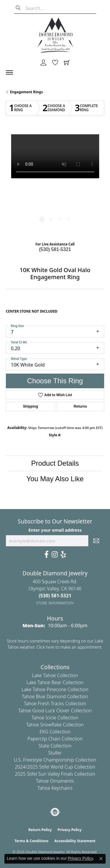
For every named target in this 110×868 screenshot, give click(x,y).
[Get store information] (55, 603)
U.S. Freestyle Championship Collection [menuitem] (55, 760)
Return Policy (40, 830)
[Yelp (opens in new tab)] (63, 555)
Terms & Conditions (31, 841)
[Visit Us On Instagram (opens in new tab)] (55, 555)
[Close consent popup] (101, 859)
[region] (55, 183)
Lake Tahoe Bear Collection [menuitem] (55, 682)
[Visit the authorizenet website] (55, 812)
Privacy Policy (70, 830)
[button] (43, 63)
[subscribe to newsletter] (96, 541)
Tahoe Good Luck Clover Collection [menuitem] (55, 711)
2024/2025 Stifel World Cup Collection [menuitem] (55, 767)
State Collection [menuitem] (55, 746)
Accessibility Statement (75, 841)
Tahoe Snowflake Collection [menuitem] (55, 725)
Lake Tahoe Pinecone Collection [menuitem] (55, 689)
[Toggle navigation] (12, 72)
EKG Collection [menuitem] (55, 732)
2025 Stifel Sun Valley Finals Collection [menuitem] (55, 774)
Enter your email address (55, 530)
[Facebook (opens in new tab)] (46, 555)
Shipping (30, 406)
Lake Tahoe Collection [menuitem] (55, 675)
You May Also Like (55, 479)
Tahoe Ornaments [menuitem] (55, 781)
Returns (80, 406)
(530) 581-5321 (55, 249)
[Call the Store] (55, 596)
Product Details (55, 463)
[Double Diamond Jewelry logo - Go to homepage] (55, 35)
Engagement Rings (26, 92)
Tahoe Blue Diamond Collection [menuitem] (55, 696)
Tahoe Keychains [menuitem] (55, 788)
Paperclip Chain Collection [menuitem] (55, 739)
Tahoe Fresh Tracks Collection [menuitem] (55, 703)
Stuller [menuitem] (55, 753)
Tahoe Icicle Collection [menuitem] (55, 718)
